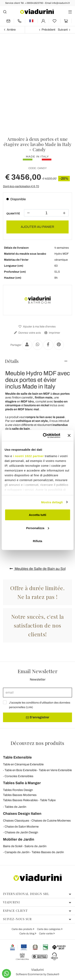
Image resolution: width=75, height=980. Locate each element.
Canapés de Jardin (17, 852)
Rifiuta (37, 541)
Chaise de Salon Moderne (22, 827)
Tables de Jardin (15, 807)
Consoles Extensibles (19, 776)
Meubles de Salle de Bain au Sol (38, 569)
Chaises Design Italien (22, 814)
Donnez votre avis (27, 333)
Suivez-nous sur (37, 919)
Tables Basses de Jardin (48, 852)
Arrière (11, 30)
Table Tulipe (48, 800)
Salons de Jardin (35, 846)
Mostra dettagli (52, 502)
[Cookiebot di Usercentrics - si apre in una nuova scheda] (45, 435)
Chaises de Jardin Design (21, 832)
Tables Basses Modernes (20, 795)
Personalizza (38, 528)
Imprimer (52, 333)
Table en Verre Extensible (55, 770)
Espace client (37, 911)
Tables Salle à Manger (22, 783)
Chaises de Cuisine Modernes (51, 821)
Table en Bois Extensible (21, 770)
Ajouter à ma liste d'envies (37, 327)
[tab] (37, 361)
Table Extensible (17, 757)
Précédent (48, 30)
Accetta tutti (37, 515)
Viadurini (37, 902)
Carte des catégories (49, 929)
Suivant (63, 30)
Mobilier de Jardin (19, 839)
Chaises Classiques (16, 821)
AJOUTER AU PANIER (37, 227)
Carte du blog (27, 934)
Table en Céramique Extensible (23, 764)
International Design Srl (37, 894)
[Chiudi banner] (69, 435)
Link (29, 707)
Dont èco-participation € (21, 186)
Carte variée (46, 934)
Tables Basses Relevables (20, 800)
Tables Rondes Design (18, 790)
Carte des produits (22, 929)
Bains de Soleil (13, 846)
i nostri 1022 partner (28, 456)
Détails (12, 361)
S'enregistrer (37, 717)
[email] (37, 693)
